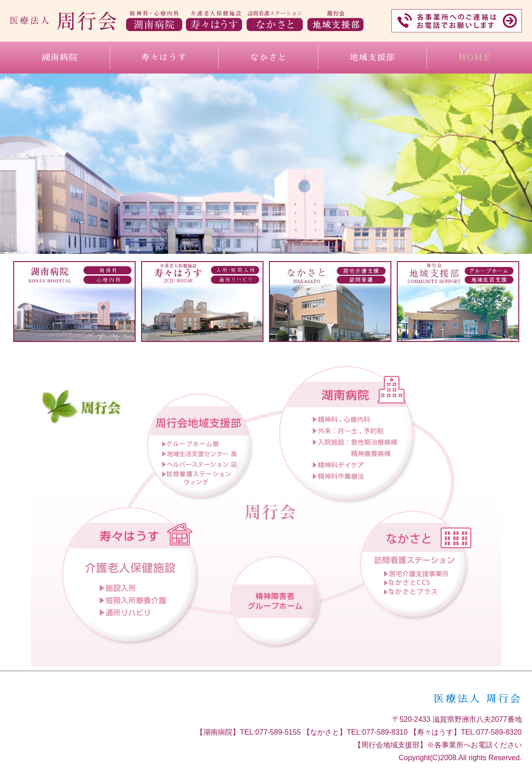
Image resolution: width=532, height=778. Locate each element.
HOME (474, 58)
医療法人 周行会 (478, 699)
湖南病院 (60, 58)
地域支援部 (373, 58)
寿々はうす (164, 58)
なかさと (269, 58)
